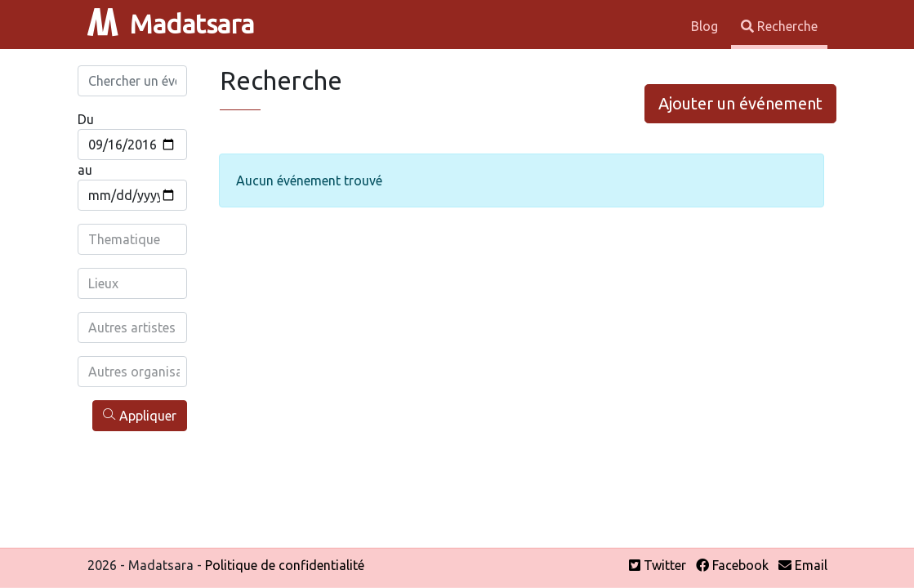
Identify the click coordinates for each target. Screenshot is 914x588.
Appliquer (140, 415)
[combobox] (134, 239)
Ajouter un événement (740, 103)
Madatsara (171, 24)
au (85, 170)
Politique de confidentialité (285, 565)
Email (803, 565)
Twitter (658, 565)
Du (86, 119)
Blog (706, 26)
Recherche (779, 26)
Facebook (732, 565)
